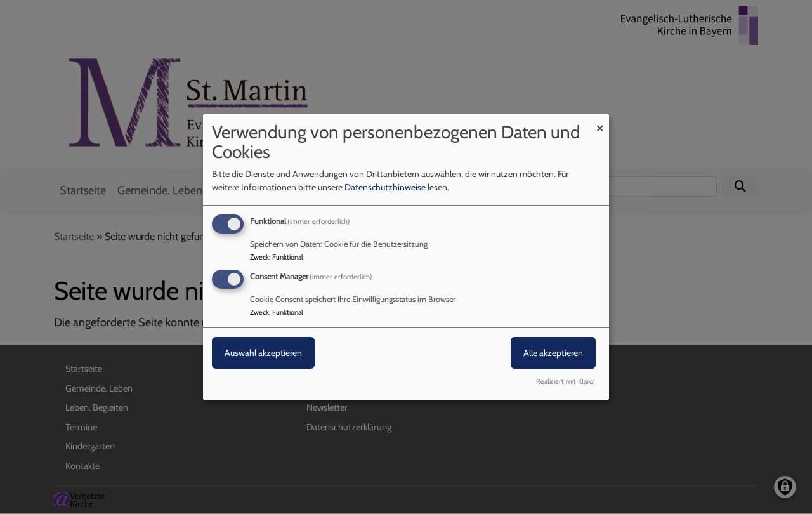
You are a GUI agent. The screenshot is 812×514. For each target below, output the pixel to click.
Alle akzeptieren (553, 353)
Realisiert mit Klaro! (566, 381)
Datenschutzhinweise (385, 187)
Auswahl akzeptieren (263, 353)
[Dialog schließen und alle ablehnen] (599, 122)
